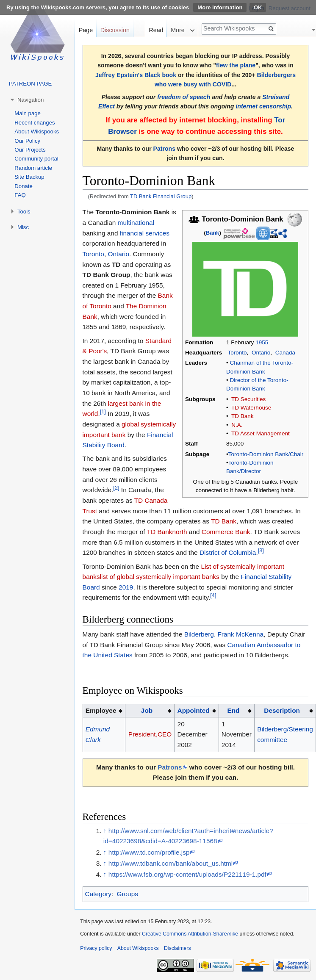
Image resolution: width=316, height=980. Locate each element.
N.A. (237, 425)
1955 (262, 342)
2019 (126, 587)
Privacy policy (96, 948)
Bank (213, 233)
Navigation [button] (30, 100)
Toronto (237, 353)
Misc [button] (23, 227)
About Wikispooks (37, 131)
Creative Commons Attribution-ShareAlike (190, 934)
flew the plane (236, 65)
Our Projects (30, 150)
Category (98, 894)
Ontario (261, 353)
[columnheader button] (150, 711)
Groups (127, 894)
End (233, 710)
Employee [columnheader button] (101, 710)
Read (156, 30)
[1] (103, 411)
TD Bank (243, 416)
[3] (261, 550)
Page (86, 30)
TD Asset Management (261, 433)
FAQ (20, 195)
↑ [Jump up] (105, 831)
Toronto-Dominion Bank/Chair (266, 454)
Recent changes (35, 123)
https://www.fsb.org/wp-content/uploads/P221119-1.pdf (187, 874)
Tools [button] (24, 212)
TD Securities (248, 399)
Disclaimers (177, 948)
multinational (136, 223)
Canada (285, 353)
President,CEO (150, 734)
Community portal (36, 159)
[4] (213, 595)
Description (282, 710)
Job (147, 710)
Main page (28, 113)
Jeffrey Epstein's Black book (136, 75)
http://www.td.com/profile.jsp (149, 852)
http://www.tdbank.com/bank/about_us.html (170, 863)
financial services (145, 233)
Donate (24, 186)
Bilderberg (199, 634)
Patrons (164, 149)
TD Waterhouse (251, 408)
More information (220, 7)
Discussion (115, 30)
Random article (33, 168)
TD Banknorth (167, 532)
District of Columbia (228, 552)
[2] (116, 488)
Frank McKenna (240, 634)
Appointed (194, 710)
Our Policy (27, 141)
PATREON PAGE (30, 84)
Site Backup (29, 177)
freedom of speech (184, 97)
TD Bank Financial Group (161, 196)
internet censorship (263, 106)
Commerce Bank (226, 532)
